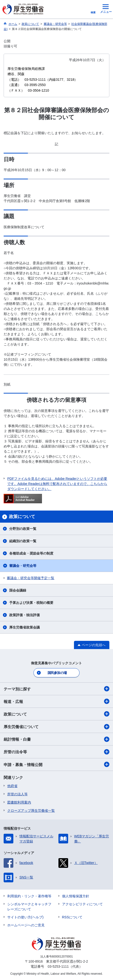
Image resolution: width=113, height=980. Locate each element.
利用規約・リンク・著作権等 (29, 896)
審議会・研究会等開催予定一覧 (31, 578)
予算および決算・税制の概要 (31, 603)
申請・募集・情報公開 (56, 764)
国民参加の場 (57, 673)
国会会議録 (18, 590)
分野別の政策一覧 (23, 529)
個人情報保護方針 (76, 896)
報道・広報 (56, 701)
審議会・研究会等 (23, 566)
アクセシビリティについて (82, 904)
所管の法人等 (17, 794)
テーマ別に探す (56, 689)
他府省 (12, 786)
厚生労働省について (56, 727)
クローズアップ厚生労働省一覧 (31, 811)
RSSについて (72, 917)
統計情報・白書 (56, 739)
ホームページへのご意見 (26, 925)
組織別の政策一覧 (23, 541)
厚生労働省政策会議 (24, 627)
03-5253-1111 (58, 966)
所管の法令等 (56, 752)
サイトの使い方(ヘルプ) (25, 917)
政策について (56, 714)
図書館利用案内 (19, 802)
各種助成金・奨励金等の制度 (31, 553)
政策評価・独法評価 (24, 615)
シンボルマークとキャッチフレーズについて (29, 907)
